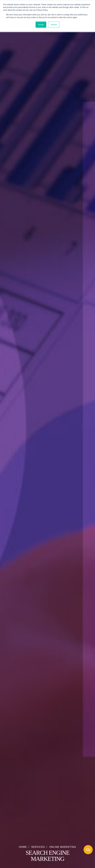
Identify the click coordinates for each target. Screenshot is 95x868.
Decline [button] (54, 25)
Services (38, 847)
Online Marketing (63, 847)
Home (23, 847)
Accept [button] (41, 25)
